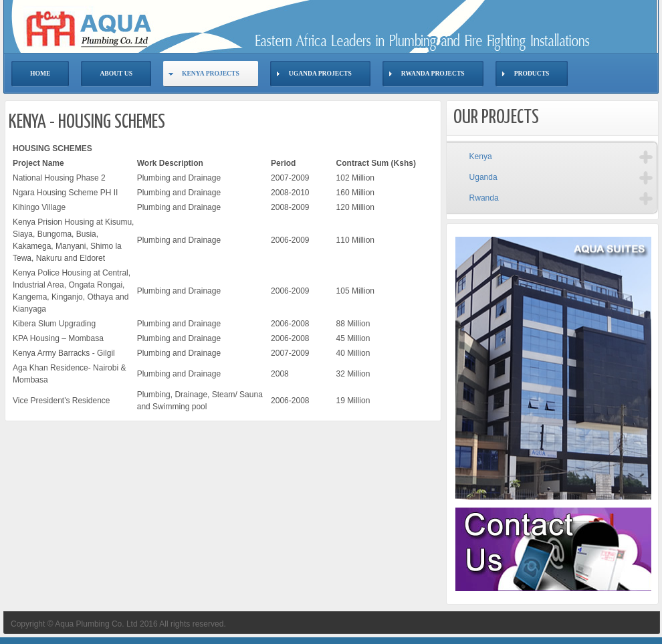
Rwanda (484, 198)
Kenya (481, 156)
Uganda (483, 177)
